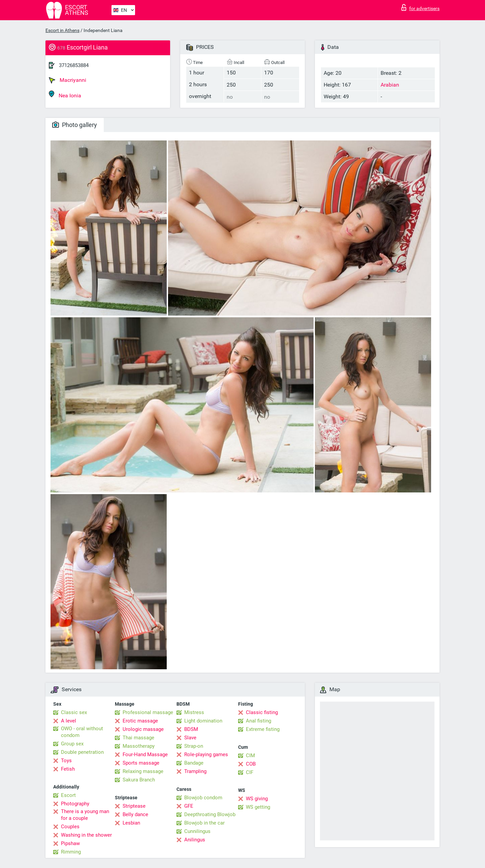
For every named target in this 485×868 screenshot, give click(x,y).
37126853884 (74, 65)
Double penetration (82, 752)
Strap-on (194, 746)
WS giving (257, 799)
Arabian (390, 85)
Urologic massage (143, 729)
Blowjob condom (203, 798)
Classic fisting (262, 712)
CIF (250, 772)
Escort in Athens (62, 30)
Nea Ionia (65, 94)
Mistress (194, 712)
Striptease (134, 806)
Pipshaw (70, 843)
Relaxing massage (143, 771)
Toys (66, 761)
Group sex (72, 744)
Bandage (194, 763)
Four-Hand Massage (145, 754)
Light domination (203, 721)
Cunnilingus (197, 831)
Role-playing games (206, 754)
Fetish (68, 769)
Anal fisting (258, 721)
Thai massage (138, 738)
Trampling (195, 771)
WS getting (258, 807)
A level (69, 721)
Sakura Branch (139, 780)
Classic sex (74, 712)
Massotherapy (139, 746)
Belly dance (135, 814)
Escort (68, 795)
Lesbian (131, 823)
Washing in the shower (86, 835)
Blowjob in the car (204, 823)
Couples (70, 827)
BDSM (191, 729)
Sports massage (141, 763)
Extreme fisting (263, 729)
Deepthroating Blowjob (210, 814)
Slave (190, 738)
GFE (189, 806)
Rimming (71, 852)
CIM (250, 756)
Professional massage (148, 712)
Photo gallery (75, 125)
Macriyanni (68, 80)
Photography (75, 804)
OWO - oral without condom (82, 732)
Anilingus (195, 840)
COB (251, 764)
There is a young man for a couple (85, 815)
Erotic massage (140, 721)
